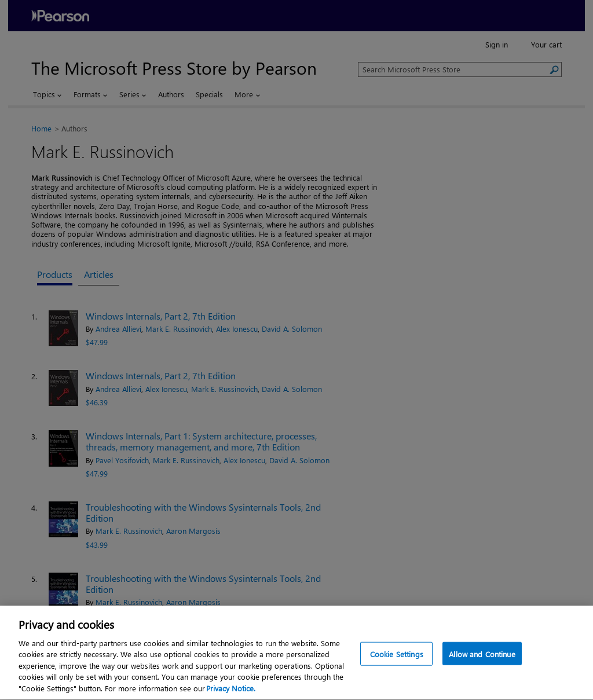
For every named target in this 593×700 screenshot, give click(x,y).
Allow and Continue (482, 656)
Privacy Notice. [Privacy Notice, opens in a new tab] (231, 691)
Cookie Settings (397, 656)
